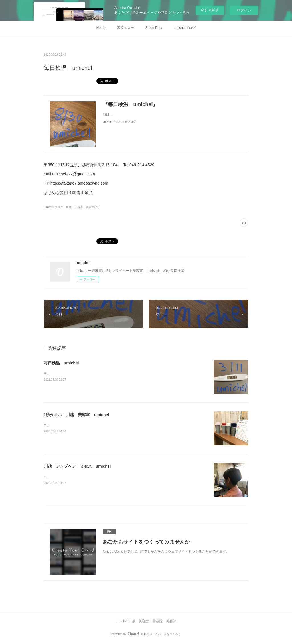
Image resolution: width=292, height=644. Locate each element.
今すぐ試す (210, 10)
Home (101, 28)
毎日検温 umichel (61, 363)
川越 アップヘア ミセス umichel (77, 466)
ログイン (244, 10)
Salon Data (154, 28)
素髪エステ (125, 28)
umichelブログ (185, 28)
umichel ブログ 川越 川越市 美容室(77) (72, 207)
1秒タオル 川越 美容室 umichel (77, 415)
